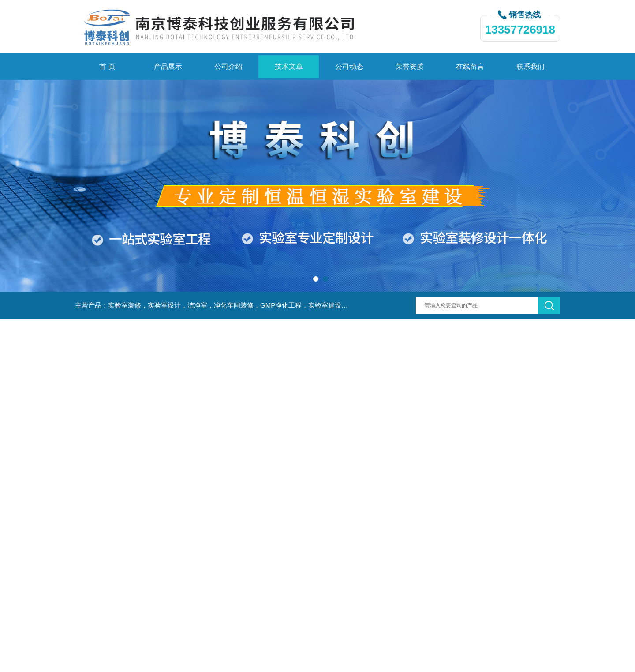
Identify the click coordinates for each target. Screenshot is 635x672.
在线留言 (470, 66)
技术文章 (289, 66)
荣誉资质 (410, 66)
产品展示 (168, 66)
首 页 (107, 66)
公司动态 (349, 66)
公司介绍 (228, 66)
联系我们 (530, 66)
